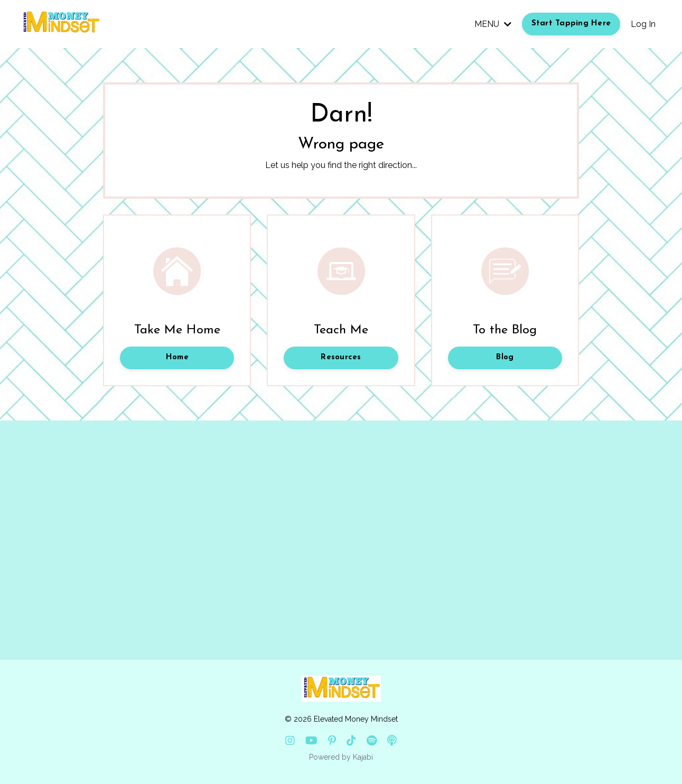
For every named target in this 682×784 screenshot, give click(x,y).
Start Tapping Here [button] (571, 24)
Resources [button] (341, 357)
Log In (643, 24)
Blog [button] (505, 357)
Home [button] (177, 357)
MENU (493, 24)
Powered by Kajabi (341, 757)
